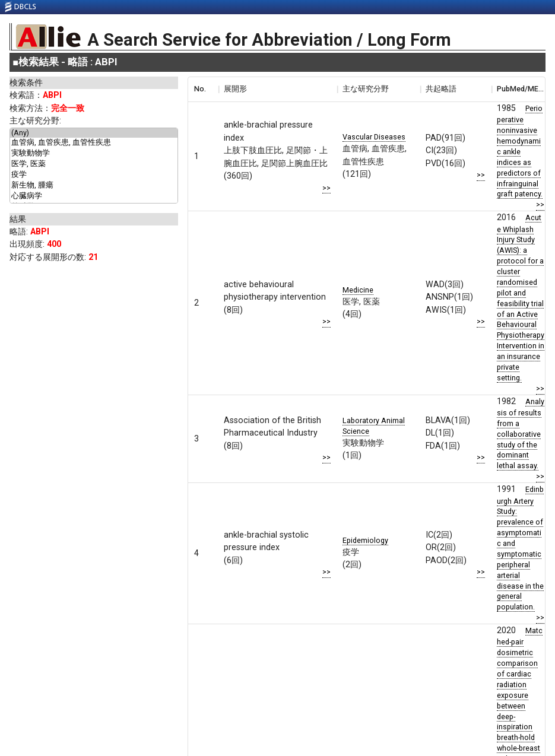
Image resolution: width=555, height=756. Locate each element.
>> (326, 188)
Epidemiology (365, 540)
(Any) (94, 133)
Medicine (358, 290)
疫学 (94, 175)
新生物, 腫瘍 (94, 186)
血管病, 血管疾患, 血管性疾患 (94, 143)
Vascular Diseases (374, 137)
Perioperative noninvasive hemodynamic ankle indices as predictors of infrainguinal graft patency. (520, 151)
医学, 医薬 (94, 164)
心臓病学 (94, 196)
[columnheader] (203, 89)
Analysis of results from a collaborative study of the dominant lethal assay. (521, 434)
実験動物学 (94, 154)
